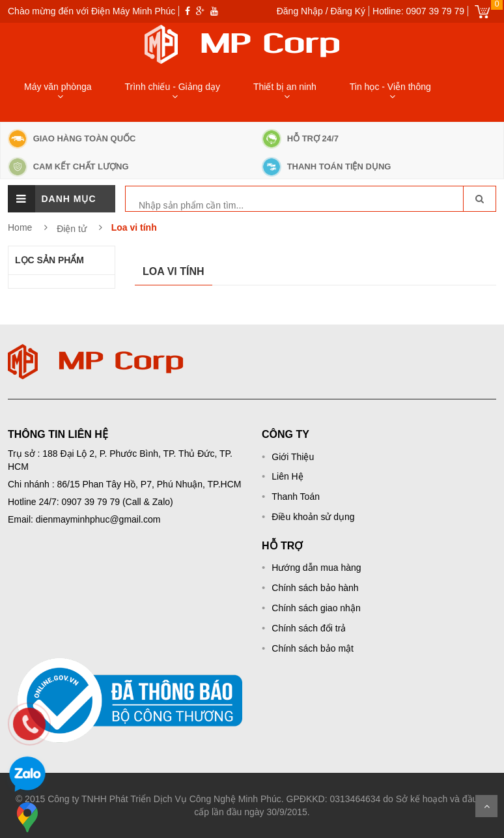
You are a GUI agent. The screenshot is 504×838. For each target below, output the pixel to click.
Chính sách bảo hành (315, 588)
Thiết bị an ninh (285, 87)
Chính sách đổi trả (309, 628)
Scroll (486, 806)
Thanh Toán (296, 497)
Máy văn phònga (58, 87)
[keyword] (196, 205)
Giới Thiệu (293, 457)
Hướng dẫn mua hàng (316, 568)
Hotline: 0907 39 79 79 (418, 11)
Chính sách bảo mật (313, 648)
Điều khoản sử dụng (313, 517)
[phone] (29, 724)
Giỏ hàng (482, 11)
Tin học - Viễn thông (390, 87)
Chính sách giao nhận (316, 608)
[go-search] (479, 199)
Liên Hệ (287, 476)
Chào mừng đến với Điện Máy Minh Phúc (91, 11)
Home (20, 227)
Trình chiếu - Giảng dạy (173, 87)
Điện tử (73, 229)
